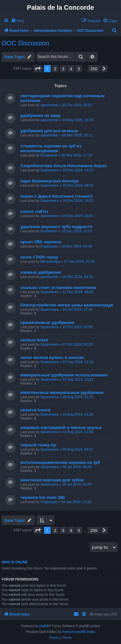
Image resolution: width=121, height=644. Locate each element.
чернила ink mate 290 (43, 497)
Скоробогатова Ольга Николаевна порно (63, 166)
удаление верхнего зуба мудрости (56, 227)
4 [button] (71, 69)
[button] (38, 69)
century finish (34, 340)
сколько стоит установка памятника (58, 287)
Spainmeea (49, 170)
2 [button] (55, 69)
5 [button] (79, 69)
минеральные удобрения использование (64, 375)
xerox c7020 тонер (39, 257)
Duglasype (49, 246)
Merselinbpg (50, 261)
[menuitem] (17, 21)
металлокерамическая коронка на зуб (60, 462)
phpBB (44, 626)
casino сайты (34, 211)
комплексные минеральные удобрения (62, 392)
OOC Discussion (25, 43)
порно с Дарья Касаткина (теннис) (56, 196)
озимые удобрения (40, 272)
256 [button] (94, 69)
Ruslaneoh (49, 155)
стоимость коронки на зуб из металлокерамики (51, 148)
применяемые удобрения (47, 322)
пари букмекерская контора (50, 181)
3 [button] (63, 69)
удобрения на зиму (40, 115)
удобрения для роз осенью (49, 131)
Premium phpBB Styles (79, 632)
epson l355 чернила (41, 242)
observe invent (35, 410)
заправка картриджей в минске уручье (61, 427)
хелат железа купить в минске (52, 357)
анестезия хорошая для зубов (52, 480)
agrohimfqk (49, 105)
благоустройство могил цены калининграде (67, 305)
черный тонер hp (38, 445)
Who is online (15, 562)
